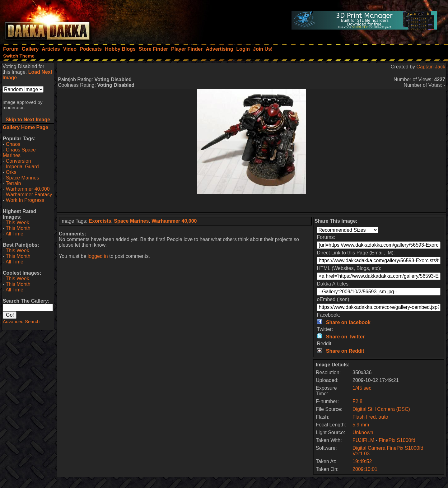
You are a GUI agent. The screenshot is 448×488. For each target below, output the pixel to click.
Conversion (19, 161)
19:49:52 (362, 461)
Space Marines (23, 178)
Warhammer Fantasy (29, 195)
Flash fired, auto (370, 417)
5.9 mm (361, 425)
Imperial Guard (22, 167)
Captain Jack (431, 67)
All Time (14, 234)
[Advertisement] (252, 203)
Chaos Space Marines (19, 153)
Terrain (13, 183)
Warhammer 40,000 (28, 189)
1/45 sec (362, 388)
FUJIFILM (363, 440)
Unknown (363, 432)
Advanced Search (21, 321)
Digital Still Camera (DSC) (381, 409)
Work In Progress (25, 200)
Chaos (13, 144)
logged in (98, 256)
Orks (11, 172)
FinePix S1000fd (397, 440)
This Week (17, 223)
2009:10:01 (365, 469)
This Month (18, 228)
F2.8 (357, 401)
